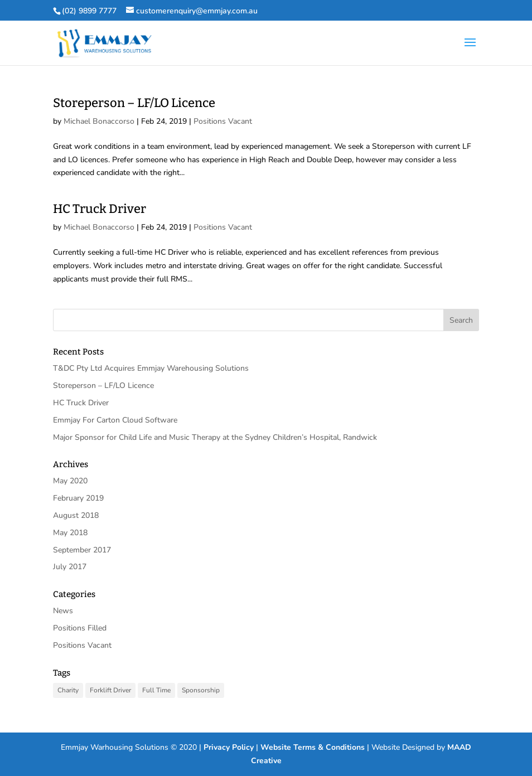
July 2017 (70, 567)
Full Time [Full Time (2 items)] (156, 690)
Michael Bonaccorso (99, 121)
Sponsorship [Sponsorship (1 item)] (201, 690)
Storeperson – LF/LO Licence (134, 103)
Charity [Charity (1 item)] (68, 690)
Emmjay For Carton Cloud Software (115, 420)
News (63, 611)
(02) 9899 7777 (89, 11)
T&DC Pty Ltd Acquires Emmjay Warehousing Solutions (151, 368)
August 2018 (76, 515)
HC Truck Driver (100, 209)
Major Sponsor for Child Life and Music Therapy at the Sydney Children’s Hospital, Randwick (215, 437)
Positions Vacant (223, 121)
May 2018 (70, 533)
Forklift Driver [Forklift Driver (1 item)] (110, 690)
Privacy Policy (229, 747)
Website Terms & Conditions (313, 747)
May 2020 (70, 481)
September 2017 (82, 550)
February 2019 (78, 498)
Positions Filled (80, 628)
